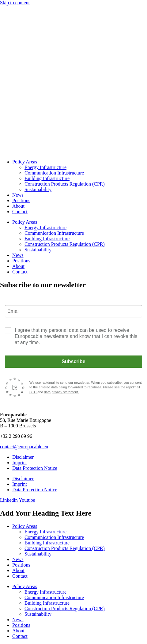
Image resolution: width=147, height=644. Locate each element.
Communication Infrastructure (54, 173)
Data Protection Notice (35, 468)
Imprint (20, 463)
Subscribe (73, 361)
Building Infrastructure (47, 178)
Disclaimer (23, 457)
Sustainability (38, 189)
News (18, 195)
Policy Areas (25, 162)
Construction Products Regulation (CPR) (65, 184)
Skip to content (15, 3)
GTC (33, 392)
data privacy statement (62, 392)
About (18, 206)
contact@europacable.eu (24, 447)
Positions (21, 200)
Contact (20, 212)
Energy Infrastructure (45, 167)
